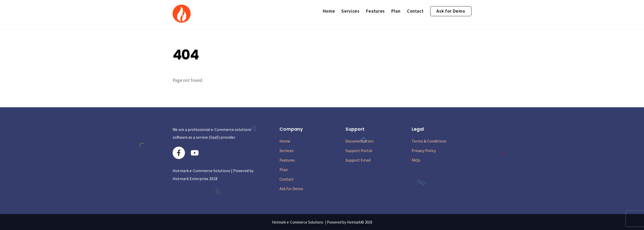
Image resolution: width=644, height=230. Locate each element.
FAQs (416, 160)
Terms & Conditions (429, 141)
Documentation (359, 141)
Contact (415, 11)
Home (329, 11)
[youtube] (196, 152)
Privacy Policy (424, 151)
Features (375, 11)
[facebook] (180, 152)
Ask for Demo (451, 11)
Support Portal (359, 151)
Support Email (358, 160)
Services (350, 11)
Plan (396, 11)
